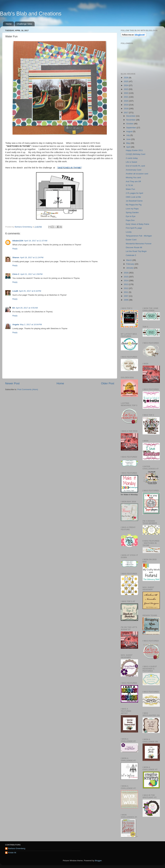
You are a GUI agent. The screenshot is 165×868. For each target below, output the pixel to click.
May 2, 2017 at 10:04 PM (31, 324)
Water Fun (130, 189)
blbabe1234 (18, 241)
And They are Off (133, 181)
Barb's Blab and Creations (31, 14)
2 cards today (132, 158)
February (131, 264)
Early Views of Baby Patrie (138, 224)
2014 (126, 281)
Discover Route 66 (134, 247)
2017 (126, 113)
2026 (126, 78)
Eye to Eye (131, 216)
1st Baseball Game (134, 201)
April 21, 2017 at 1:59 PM (31, 274)
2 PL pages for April (134, 193)
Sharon (16, 257)
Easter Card (131, 240)
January (130, 268)
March (129, 260)
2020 (126, 101)
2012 (126, 288)
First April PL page (134, 228)
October (130, 124)
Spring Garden (132, 212)
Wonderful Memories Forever (139, 244)
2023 (126, 89)
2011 (126, 292)
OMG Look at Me (133, 197)
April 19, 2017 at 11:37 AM (36, 241)
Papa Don (130, 220)
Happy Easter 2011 (134, 150)
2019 (126, 105)
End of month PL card (135, 166)
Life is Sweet (131, 162)
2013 (126, 284)
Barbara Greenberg (17, 848)
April (129, 147)
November (131, 120)
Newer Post (12, 383)
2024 (126, 85)
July (128, 135)
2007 (126, 296)
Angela (16, 324)
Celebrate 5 (131, 255)
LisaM (15, 291)
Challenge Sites (25, 24)
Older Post (108, 383)
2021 (126, 97)
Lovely (129, 232)
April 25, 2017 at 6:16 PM (30, 291)
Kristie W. (12, 853)
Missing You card (133, 177)
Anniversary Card (133, 170)
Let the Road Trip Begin (136, 251)
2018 (126, 109)
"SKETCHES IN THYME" (69, 168)
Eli (14, 308)
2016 (126, 273)
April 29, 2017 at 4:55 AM (27, 308)
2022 (126, 93)
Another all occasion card (137, 174)
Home (9, 24)
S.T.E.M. (130, 185)
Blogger (98, 861)
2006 (126, 300)
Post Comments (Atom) (28, 389)
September (131, 128)
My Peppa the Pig (134, 205)
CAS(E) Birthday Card (136, 154)
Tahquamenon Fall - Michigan (139, 236)
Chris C (16, 274)
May (128, 143)
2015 (126, 277)
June (129, 139)
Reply (15, 249)
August (130, 131)
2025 (126, 81)
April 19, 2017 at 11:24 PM (32, 257)
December (131, 116)
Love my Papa (132, 209)
